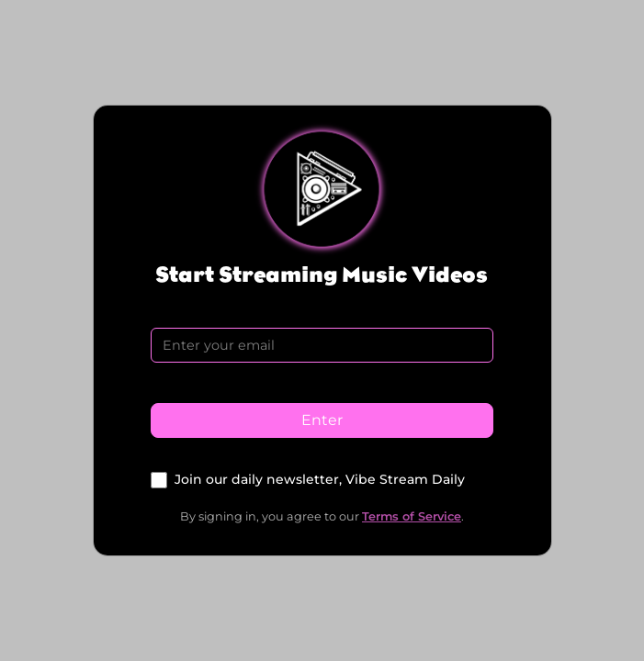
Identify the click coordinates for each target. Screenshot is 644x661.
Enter (322, 420)
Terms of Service (412, 516)
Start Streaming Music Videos (322, 274)
